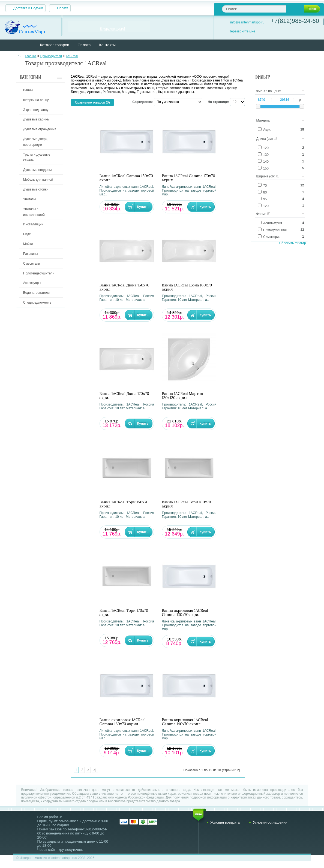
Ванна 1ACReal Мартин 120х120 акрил (182, 396)
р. (300, 100)
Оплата (63, 8)
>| (95, 770)
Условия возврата (225, 822)
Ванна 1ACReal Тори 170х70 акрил (124, 613)
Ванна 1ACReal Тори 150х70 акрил (124, 504)
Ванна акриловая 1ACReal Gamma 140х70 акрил (185, 722)
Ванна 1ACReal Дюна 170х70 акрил (124, 396)
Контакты (107, 45)
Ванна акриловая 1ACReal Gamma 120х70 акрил (185, 613)
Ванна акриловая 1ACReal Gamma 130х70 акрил (123, 722)
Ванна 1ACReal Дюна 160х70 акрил (187, 287)
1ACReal (72, 56)
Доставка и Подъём (28, 8)
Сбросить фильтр (293, 243)
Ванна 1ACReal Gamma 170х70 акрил (188, 178)
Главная (31, 56)
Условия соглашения (270, 822)
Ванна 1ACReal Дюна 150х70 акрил (124, 287)
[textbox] (254, 9)
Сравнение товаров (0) (92, 102)
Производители (51, 56)
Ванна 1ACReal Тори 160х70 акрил (186, 504)
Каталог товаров (55, 45)
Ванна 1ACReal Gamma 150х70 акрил (126, 178)
